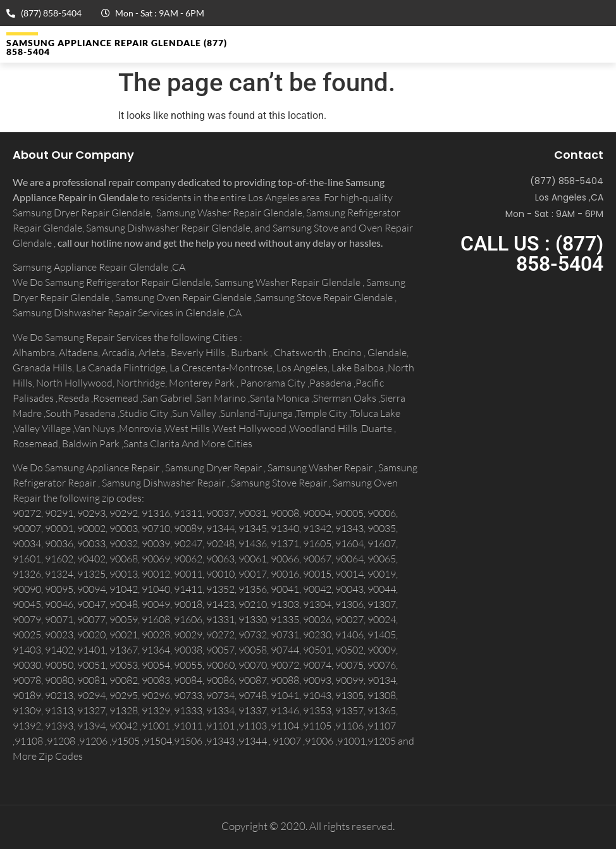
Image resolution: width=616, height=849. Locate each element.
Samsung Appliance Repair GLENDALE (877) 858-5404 (117, 47)
